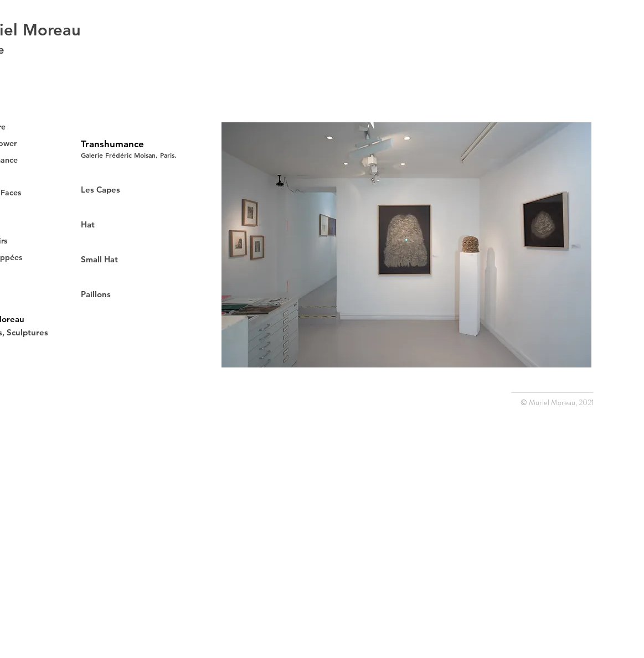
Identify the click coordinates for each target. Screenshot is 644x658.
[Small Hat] (134, 259)
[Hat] (120, 224)
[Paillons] (120, 294)
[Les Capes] (120, 189)
